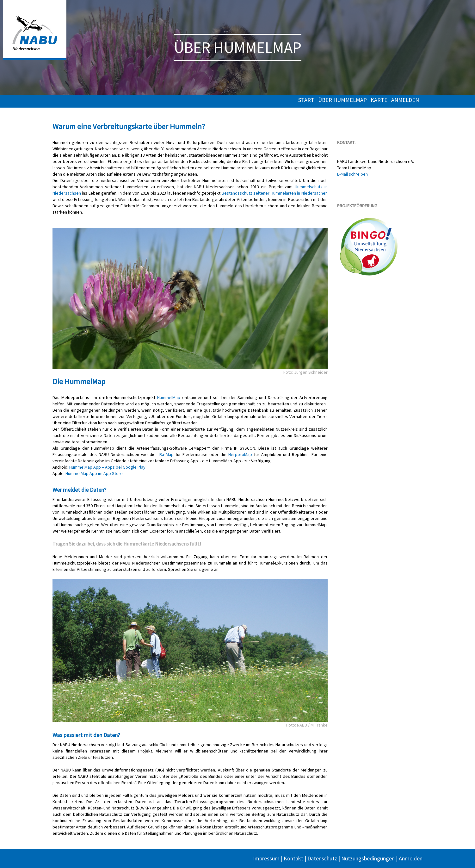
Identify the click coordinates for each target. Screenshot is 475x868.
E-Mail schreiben (352, 174)
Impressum (266, 858)
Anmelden (405, 100)
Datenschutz (322, 858)
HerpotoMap (240, 454)
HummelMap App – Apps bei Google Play (107, 467)
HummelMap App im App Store (94, 473)
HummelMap (169, 397)
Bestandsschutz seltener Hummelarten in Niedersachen (275, 193)
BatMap (167, 454)
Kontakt (293, 858)
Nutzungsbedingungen (368, 858)
